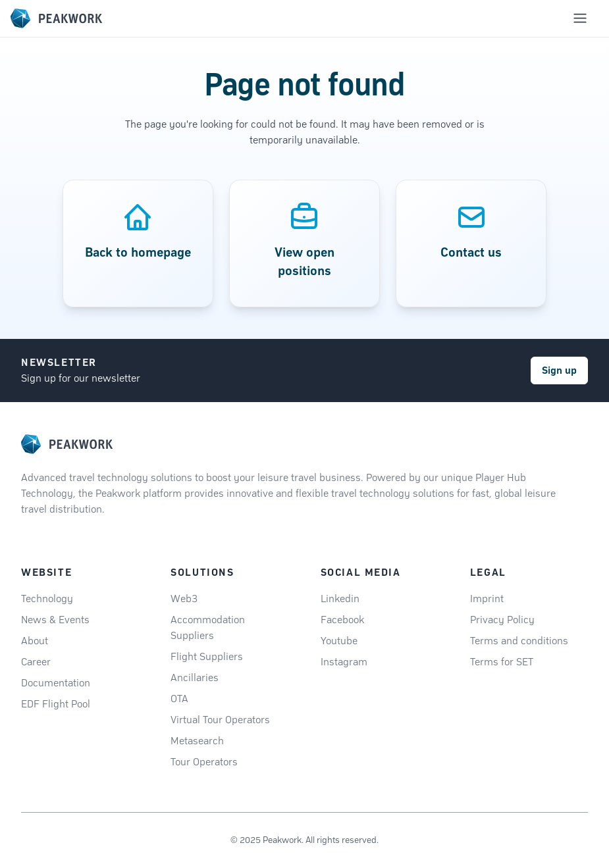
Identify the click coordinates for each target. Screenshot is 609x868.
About (35, 641)
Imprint (487, 599)
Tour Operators (204, 762)
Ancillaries (195, 677)
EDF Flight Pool (56, 704)
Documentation (56, 683)
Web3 (184, 599)
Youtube (339, 641)
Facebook (342, 620)
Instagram (344, 662)
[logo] (67, 444)
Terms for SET (502, 662)
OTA (179, 699)
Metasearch (197, 741)
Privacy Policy (502, 620)
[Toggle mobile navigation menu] (580, 18)
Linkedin (340, 599)
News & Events (55, 620)
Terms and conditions (519, 641)
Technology (47, 599)
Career (36, 662)
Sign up (559, 370)
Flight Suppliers (207, 656)
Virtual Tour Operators (220, 720)
